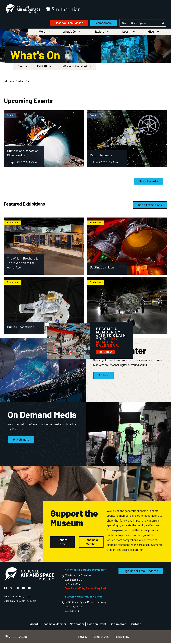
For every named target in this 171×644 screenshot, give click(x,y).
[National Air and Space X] (12, 589)
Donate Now (63, 543)
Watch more (21, 441)
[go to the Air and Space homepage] (29, 576)
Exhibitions (44, 67)
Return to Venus (101, 156)
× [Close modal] (47, 325)
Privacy (83, 638)
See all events (148, 182)
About (34, 625)
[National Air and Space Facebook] (6, 589)
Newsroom (77, 625)
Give (151, 33)
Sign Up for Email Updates (141, 572)
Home (11, 82)
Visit (42, 33)
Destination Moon (102, 268)
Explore (99, 33)
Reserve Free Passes (66, 24)
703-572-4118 (72, 612)
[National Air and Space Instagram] (18, 589)
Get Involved (118, 625)
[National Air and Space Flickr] (29, 589)
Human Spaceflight (20, 328)
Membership (101, 24)
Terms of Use (100, 638)
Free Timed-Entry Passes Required (85, 589)
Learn (126, 33)
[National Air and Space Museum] (25, 10)
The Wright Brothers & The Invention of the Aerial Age (22, 264)
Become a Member (91, 543)
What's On (70, 33)
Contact (135, 625)
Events (22, 67)
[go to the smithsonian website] (66, 10)
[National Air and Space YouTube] (24, 589)
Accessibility (121, 638)
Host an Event (97, 625)
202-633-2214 (72, 585)
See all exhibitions (150, 206)
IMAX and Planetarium (76, 67)
